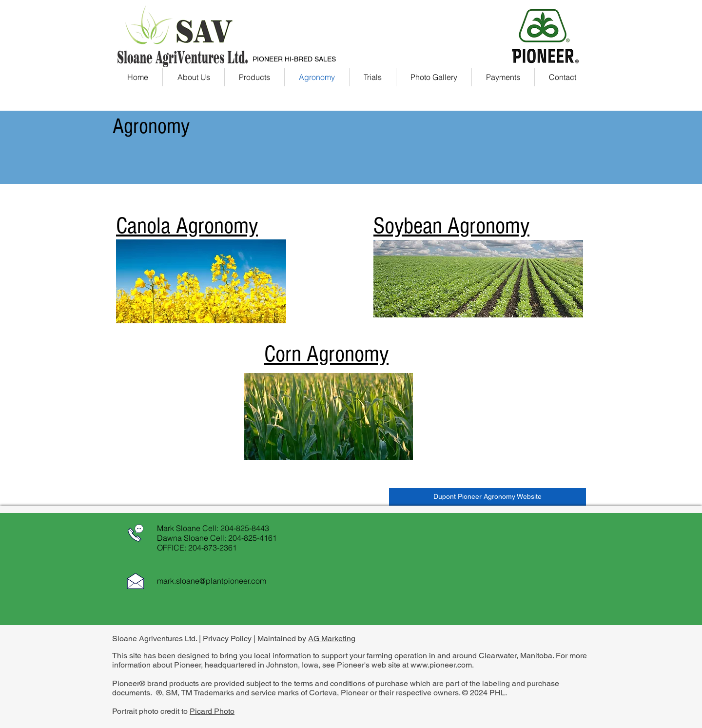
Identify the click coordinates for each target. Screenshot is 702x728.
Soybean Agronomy (451, 226)
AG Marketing (332, 639)
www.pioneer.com (441, 665)
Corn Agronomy (326, 354)
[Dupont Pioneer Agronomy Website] (487, 497)
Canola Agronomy (187, 226)
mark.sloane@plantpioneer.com (212, 581)
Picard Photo (212, 711)
